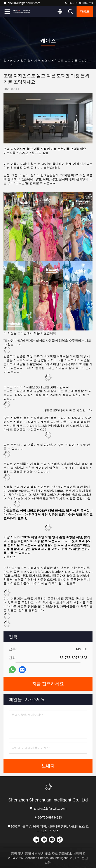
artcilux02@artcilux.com (22, 3)
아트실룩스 (11, 153)
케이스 (13, 63)
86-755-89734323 (79, 3)
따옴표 (85, 11)
